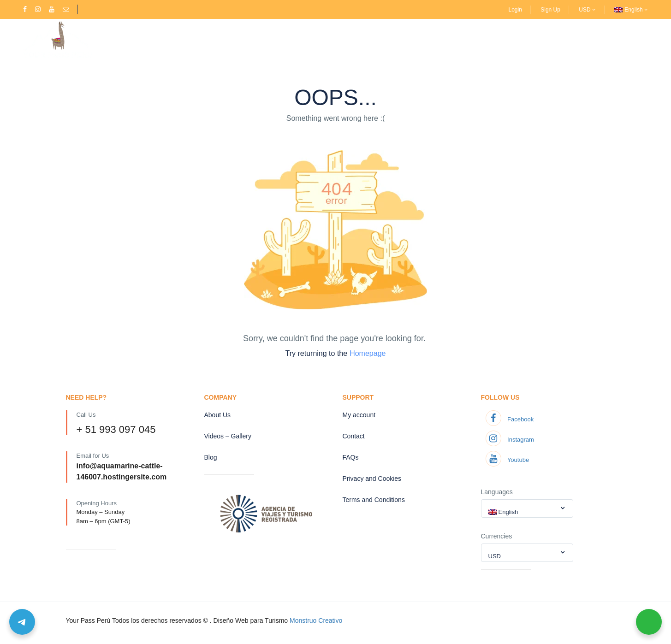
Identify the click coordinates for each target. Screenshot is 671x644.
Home (130, 38)
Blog (211, 457)
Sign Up (550, 10)
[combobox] (527, 508)
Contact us (426, 38)
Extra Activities (306, 38)
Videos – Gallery (371, 38)
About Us (256, 38)
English (636, 10)
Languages (497, 492)
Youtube (508, 460)
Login (515, 10)
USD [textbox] (495, 556)
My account (359, 415)
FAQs (351, 457)
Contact (354, 436)
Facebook (510, 419)
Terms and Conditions (374, 500)
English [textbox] (508, 512)
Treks (216, 38)
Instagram (510, 440)
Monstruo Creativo (316, 620)
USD (587, 10)
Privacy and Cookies (372, 479)
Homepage (368, 353)
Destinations (171, 38)
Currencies (497, 536)
